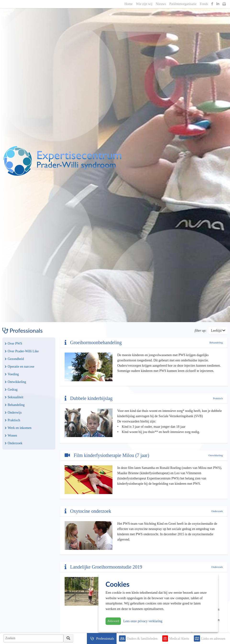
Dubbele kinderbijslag (89, 398)
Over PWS (13, 344)
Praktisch (12, 420)
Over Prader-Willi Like (22, 351)
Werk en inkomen (18, 428)
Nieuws (161, 4)
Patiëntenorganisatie (183, 4)
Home (129, 4)
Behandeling (15, 405)
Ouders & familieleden (142, 639)
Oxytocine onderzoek (88, 511)
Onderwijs (13, 413)
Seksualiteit (14, 397)
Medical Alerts (179, 639)
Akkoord (113, 621)
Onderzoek (14, 443)
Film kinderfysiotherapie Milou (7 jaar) (107, 455)
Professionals (105, 639)
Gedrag (11, 390)
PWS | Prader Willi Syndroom (62, 161)
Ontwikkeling (15, 382)
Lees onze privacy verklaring (143, 621)
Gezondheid (14, 359)
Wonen (11, 436)
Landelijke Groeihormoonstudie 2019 (103, 567)
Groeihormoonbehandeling (93, 342)
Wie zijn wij (144, 4)
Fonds (204, 4)
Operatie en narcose (20, 367)
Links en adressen (213, 639)
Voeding (12, 374)
